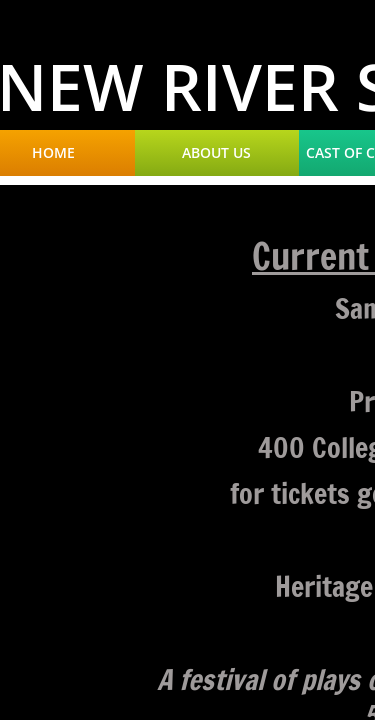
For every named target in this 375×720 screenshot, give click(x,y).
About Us (216, 153)
